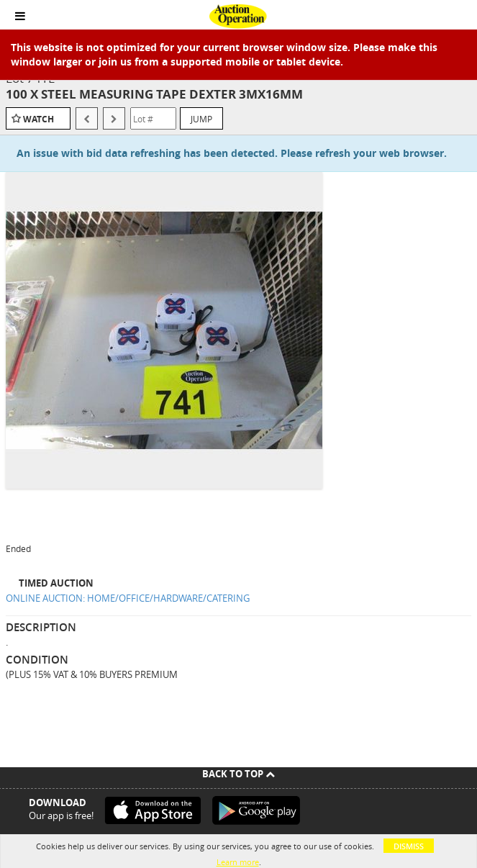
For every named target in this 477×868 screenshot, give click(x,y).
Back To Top (238, 774)
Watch (38, 119)
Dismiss (409, 846)
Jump (201, 119)
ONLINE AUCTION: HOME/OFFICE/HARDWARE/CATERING (128, 598)
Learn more (238, 862)
